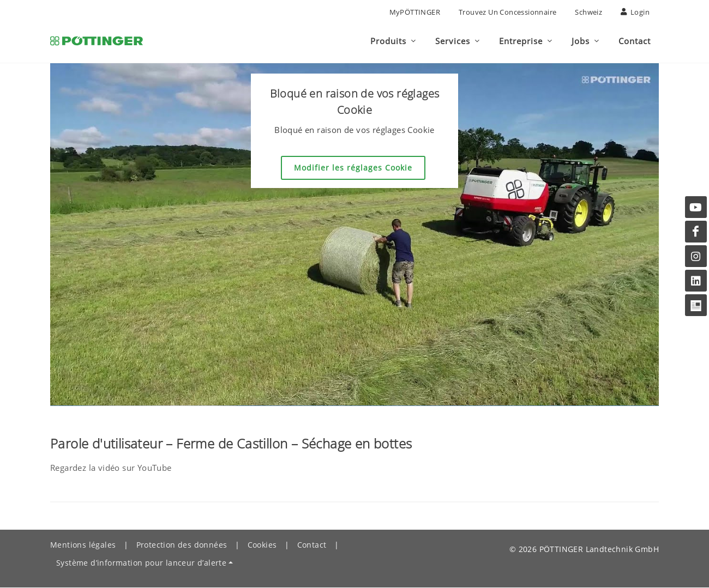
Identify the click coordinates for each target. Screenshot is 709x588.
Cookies (262, 545)
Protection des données (182, 545)
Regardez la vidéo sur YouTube (111, 468)
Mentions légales (83, 545)
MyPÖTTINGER (415, 12)
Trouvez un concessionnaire (507, 12)
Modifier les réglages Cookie (353, 168)
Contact (312, 545)
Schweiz (588, 12)
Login (635, 12)
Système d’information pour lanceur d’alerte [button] (141, 563)
